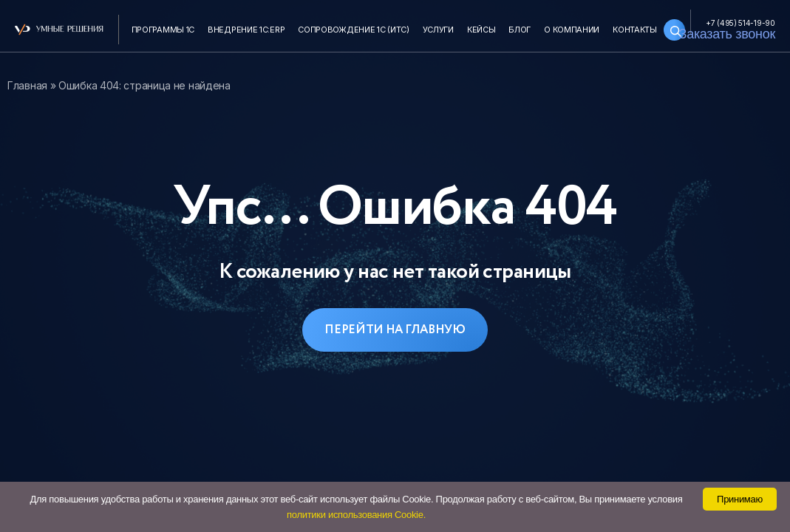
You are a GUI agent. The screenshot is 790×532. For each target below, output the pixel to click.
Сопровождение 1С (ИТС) (353, 30)
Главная (27, 85)
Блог (520, 30)
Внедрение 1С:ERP (246, 30)
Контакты (635, 30)
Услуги (438, 30)
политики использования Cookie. (356, 515)
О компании (572, 30)
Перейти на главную (395, 330)
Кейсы (481, 30)
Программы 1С (163, 30)
